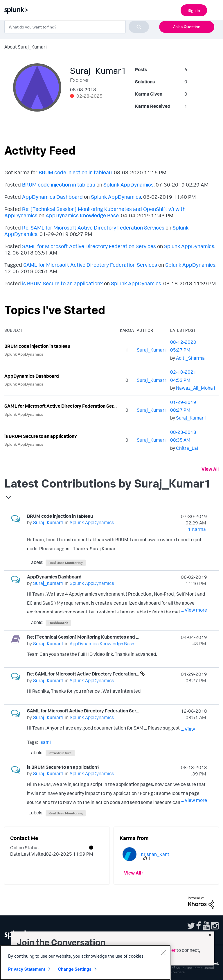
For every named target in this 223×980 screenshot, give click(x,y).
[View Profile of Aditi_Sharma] (190, 358)
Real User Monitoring (66, 563)
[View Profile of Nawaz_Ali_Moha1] (196, 388)
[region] (85, 963)
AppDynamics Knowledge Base (82, 215)
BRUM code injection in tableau (75, 172)
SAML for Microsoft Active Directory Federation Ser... (61, 406)
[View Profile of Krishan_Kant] (155, 854)
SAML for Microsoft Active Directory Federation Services (89, 246)
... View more (194, 550)
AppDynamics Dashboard (52, 197)
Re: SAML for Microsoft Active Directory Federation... (84, 674)
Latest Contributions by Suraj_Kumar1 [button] (108, 483)
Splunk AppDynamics (128, 184)
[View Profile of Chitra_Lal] (187, 448)
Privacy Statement (27, 969)
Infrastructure (60, 753)
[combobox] (77, 27)
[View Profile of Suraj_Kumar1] (152, 350)
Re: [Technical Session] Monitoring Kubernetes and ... (83, 637)
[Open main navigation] (215, 10)
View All (210, 469)
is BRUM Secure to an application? (62, 283)
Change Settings (75, 969)
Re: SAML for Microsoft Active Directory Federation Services (93, 227)
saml (46, 742)
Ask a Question (187, 27)
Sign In (194, 10)
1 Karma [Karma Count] (197, 529)
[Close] (163, 953)
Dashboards (58, 623)
